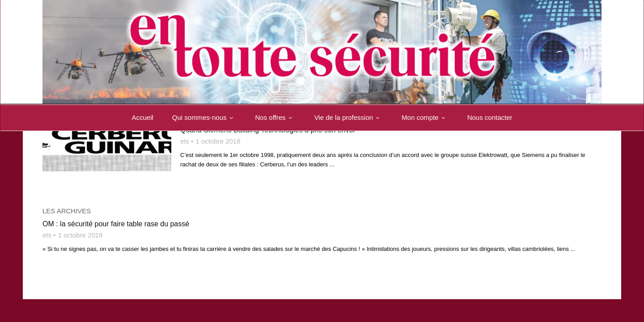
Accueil (142, 117)
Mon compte (425, 117)
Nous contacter (490, 117)
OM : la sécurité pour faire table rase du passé (116, 224)
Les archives (67, 211)
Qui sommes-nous (204, 117)
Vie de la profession (349, 117)
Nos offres (275, 117)
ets (185, 141)
